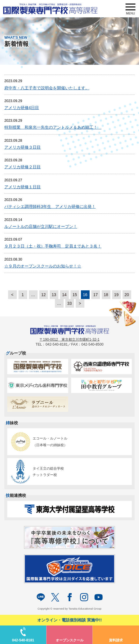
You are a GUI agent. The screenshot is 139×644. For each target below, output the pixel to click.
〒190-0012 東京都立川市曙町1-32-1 (70, 339)
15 (75, 295)
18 (106, 295)
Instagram (84, 597)
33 (70, 303)
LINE (41, 597)
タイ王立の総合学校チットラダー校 (36, 472)
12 (44, 295)
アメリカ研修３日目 (23, 147)
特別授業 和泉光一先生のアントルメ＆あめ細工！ (53, 127)
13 (54, 295)
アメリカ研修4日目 (22, 108)
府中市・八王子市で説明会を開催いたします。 (47, 88)
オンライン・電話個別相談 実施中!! (69, 620)
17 (96, 295)
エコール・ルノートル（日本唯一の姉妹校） (38, 442)
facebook (70, 597)
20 (127, 295)
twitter (55, 597)
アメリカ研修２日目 (23, 167)
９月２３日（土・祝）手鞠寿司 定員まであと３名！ (53, 246)
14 (64, 295)
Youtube (99, 597)
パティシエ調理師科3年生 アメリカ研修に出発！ (50, 206)
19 (116, 295)
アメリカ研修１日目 (23, 187)
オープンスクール (70, 640)
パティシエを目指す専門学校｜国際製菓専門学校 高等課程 (53, 9)
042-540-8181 (23, 640)
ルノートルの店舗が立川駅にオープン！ (41, 226)
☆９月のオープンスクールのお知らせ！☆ (43, 266)
